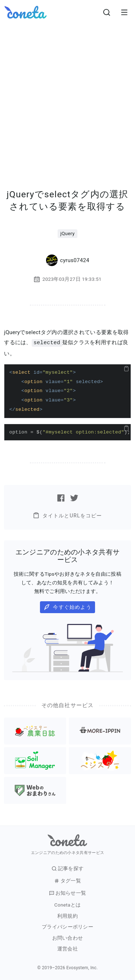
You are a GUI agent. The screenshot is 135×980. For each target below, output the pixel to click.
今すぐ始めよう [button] (67, 607)
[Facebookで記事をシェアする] (61, 498)
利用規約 (67, 916)
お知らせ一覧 (68, 893)
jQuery (68, 233)
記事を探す (68, 868)
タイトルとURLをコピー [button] (67, 515)
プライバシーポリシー (67, 927)
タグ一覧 (67, 880)
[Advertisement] (67, 96)
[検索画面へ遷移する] (107, 12)
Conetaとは (67, 905)
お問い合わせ (68, 938)
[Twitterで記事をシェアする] (74, 498)
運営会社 (67, 948)
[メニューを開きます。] (124, 12)
